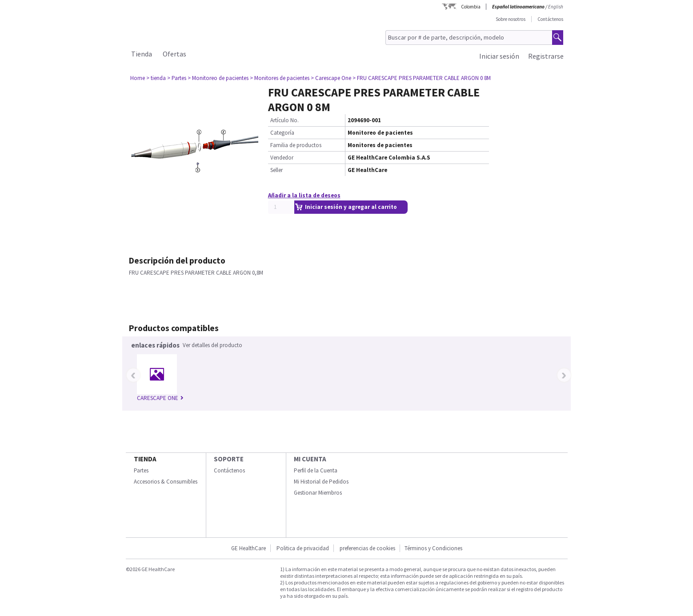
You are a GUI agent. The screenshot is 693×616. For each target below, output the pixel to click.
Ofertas (174, 54)
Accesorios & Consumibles (166, 482)
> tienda (156, 78)
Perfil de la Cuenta (316, 470)
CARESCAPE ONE (160, 398)
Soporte (229, 459)
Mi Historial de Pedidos (321, 482)
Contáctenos (550, 19)
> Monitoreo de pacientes (218, 78)
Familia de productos (296, 145)
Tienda (142, 54)
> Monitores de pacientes (280, 78)
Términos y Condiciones (433, 548)
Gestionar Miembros (318, 493)
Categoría (282, 133)
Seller (276, 170)
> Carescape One (331, 78)
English (556, 7)
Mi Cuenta (310, 459)
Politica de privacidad (303, 548)
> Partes (177, 78)
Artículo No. (284, 120)
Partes (141, 470)
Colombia (471, 7)
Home (138, 78)
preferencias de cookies (367, 548)
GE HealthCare (248, 548)
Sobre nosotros (511, 19)
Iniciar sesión (499, 56)
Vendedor (282, 158)
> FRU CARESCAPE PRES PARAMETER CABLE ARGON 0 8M (422, 78)
